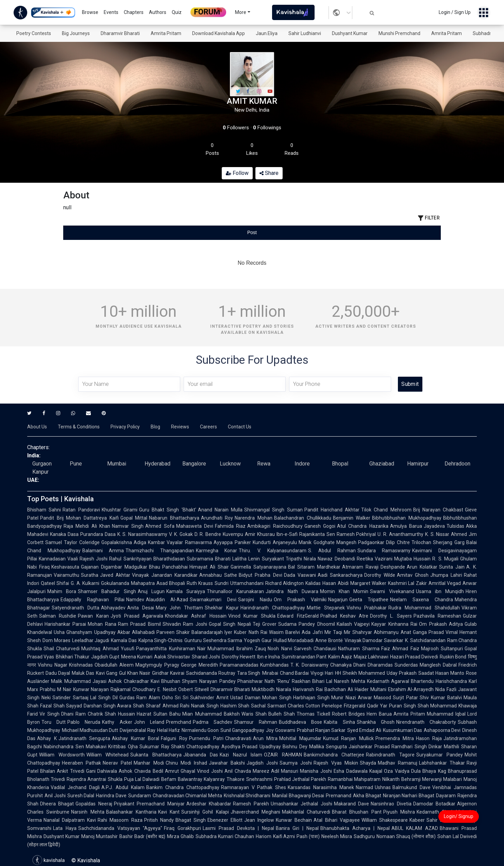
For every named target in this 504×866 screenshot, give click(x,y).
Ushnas (383, 787)
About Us (37, 427)
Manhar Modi (149, 763)
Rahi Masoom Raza (120, 820)
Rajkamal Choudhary (133, 689)
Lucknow (230, 464)
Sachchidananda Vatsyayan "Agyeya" (120, 828)
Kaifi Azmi (284, 836)
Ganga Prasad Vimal (435, 632)
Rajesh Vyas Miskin (336, 763)
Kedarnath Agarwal (388, 681)
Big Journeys (76, 33)
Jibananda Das (201, 755)
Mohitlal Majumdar (300, 738)
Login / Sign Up (455, 12)
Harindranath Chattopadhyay (273, 608)
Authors (158, 12)
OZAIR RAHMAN (283, 755)
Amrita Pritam (166, 33)
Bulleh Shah (282, 714)
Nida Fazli (446, 689)
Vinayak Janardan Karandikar (165, 575)
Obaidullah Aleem (114, 665)
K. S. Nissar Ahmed (446, 534)
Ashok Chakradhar (129, 681)
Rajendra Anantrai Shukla (94, 779)
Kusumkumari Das (402, 730)
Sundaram (140, 796)
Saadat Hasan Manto (441, 673)
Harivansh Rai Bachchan (319, 689)
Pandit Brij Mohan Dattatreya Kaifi (79, 518)
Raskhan (301, 681)
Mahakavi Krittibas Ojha (112, 747)
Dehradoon (457, 464)
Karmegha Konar (217, 551)
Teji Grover (265, 624)
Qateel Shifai (55, 583)
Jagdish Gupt (105, 657)
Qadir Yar (377, 706)
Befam (169, 779)
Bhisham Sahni (44, 510)
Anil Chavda (238, 771)
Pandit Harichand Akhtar (332, 510)
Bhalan (48, 771)
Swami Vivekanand (392, 591)
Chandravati (238, 738)
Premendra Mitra (395, 738)
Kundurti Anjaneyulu (275, 542)
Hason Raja (429, 738)
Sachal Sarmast (268, 706)
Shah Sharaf (147, 706)
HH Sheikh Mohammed (360, 673)
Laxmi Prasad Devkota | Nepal (238, 828)
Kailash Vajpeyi (353, 624)
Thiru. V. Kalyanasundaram (272, 551)
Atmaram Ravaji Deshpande (374, 567)
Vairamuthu (66, 575)
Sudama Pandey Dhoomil (307, 624)
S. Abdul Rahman (332, 551)
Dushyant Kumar (350, 33)
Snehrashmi (259, 779)
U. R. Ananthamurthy (400, 534)
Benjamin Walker (352, 518)
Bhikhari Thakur (73, 657)
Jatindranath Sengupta (85, 738)
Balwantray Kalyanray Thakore (211, 779)
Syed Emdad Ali (364, 730)
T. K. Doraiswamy (310, 665)
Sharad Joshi (206, 657)
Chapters (134, 12)
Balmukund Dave (411, 787)
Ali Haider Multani (367, 689)
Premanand (339, 796)
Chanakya (341, 665)
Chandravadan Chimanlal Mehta (187, 796)
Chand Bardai (295, 673)
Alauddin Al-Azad (167, 600)
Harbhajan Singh (311, 698)
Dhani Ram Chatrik (82, 714)
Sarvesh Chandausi (315, 649)
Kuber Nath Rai (251, 632)
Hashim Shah (235, 706)
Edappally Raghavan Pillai (93, 600)
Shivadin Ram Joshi (185, 624)
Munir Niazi (344, 698)
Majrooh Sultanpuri (442, 649)
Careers (208, 427)
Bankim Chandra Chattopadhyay (183, 787)
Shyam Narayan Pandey (209, 681)
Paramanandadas (239, 665)
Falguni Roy (174, 738)
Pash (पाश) (308, 836)
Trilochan (421, 542)
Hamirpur (418, 464)
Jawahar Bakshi (227, 763)
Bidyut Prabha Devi (260, 575)
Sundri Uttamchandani (239, 583)
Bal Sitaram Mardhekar (314, 567)
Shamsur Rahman (256, 722)
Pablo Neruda (84, 722)
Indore (302, 464)
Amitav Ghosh (413, 575)
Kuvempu (233, 534)
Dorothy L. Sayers (391, 616)
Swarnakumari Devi (213, 600)
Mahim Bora (62, 591)
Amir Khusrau (260, 534)
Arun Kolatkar (422, 567)
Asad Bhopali (171, 583)
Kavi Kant (169, 812)
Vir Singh (49, 714)
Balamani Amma (103, 551)
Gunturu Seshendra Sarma (213, 640)
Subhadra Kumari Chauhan (225, 836)
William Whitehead (108, 755)
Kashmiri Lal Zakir (407, 583)
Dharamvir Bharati (120, 33)
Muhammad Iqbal (446, 714)
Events (111, 12)
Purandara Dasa (98, 534)
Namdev (135, 600)
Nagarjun (338, 600)
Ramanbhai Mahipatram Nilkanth (364, 779)
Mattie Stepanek (326, 608)
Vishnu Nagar (53, 665)
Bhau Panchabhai (169, 567)
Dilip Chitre (398, 542)
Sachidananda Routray (211, 673)
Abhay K (47, 738)
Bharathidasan (169, 559)
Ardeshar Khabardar (209, 804)
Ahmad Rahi (176, 706)
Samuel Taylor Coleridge (72, 542)
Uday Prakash (402, 673)
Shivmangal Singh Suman (273, 510)
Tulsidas (455, 526)
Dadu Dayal (58, 673)
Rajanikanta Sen (317, 534)
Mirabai (270, 673)
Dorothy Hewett (239, 657)
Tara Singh (249, 673)
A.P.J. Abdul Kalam (123, 787)
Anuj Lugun (151, 591)
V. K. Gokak (181, 534)
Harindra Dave (111, 796)
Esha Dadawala (351, 771)
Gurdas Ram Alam (140, 698)
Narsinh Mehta (88, 812)
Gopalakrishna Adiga (124, 542)
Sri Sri (182, 698)
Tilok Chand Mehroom (386, 510)
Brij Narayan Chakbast (438, 510)
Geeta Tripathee (369, 600)
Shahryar (362, 632)
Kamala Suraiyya (186, 591)
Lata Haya (65, 828)
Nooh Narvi (280, 649)
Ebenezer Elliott (225, 820)
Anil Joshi (55, 796)
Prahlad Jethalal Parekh (300, 779)
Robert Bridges (348, 714)
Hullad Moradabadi (294, 640)
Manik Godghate (317, 542)
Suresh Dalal (81, 796)
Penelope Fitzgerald (343, 706)
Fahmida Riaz (230, 526)
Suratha (90, 575)
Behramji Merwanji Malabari (432, 779)
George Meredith (199, 665)
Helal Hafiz (169, 730)
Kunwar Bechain (294, 820)
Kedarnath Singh (435, 812)
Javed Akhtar (115, 575)
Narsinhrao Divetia (391, 804)
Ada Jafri (312, 632)
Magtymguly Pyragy (157, 665)
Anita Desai (141, 608)
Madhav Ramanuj (398, 763)
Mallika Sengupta (328, 747)
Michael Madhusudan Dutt (90, 730)
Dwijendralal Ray (137, 730)
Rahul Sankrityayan (130, 559)
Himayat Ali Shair (209, 567)
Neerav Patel (117, 763)
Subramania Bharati (209, 559)
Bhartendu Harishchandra (439, 681)
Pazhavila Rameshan (437, 616)
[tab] (126, 233)
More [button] (241, 12)
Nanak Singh (205, 706)
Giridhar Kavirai (168, 673)
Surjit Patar (405, 698)
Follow (237, 173)
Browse (90, 12)
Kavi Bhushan (166, 681)
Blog (155, 427)
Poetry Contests (34, 33)
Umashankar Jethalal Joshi (301, 804)
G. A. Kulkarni (85, 583)
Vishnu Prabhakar (367, 608)
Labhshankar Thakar (442, 763)
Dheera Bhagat (57, 804)
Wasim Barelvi (284, 632)
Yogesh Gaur (258, 640)
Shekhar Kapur (222, 608)
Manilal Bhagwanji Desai (298, 796)
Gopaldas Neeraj (94, 804)
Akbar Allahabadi (136, 632)
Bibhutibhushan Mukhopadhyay (407, 518)
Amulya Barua (406, 526)
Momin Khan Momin (344, 591)
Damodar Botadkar (434, 804)
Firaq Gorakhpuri (182, 828)
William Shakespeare (385, 820)
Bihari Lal (322, 681)
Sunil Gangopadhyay (242, 730)
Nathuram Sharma (359, 649)
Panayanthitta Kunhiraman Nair (171, 649)
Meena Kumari (137, 657)
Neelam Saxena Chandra (422, 600)
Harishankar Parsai (65, 624)
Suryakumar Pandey (440, 755)
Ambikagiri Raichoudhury (275, 526)
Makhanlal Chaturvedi (306, 812)
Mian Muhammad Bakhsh (211, 714)
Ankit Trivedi (71, 771)
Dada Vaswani (300, 575)
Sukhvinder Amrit (209, 698)
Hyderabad (157, 464)
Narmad (364, 787)
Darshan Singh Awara (107, 706)
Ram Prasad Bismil (139, 624)
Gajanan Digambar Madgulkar (114, 567)
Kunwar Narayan (91, 689)
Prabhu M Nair (56, 689)
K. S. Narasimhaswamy (142, 534)
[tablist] (252, 233)
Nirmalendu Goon (200, 730)
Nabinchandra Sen (64, 747)
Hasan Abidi (335, 583)
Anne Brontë (329, 640)
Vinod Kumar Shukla (252, 616)
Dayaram (446, 796)
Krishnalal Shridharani (247, 796)
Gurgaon (42, 464)
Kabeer (417, 820)
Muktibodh (263, 689)
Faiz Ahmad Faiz (400, 649)
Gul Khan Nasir (135, 673)
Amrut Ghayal (180, 771)
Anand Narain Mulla (220, 510)
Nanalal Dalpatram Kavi (70, 820)
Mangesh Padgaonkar (360, 542)
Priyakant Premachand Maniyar (149, 804)
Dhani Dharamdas (373, 665)
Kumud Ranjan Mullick (348, 738)
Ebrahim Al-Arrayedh (411, 689)
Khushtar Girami (120, 510)
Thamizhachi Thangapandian (160, 551)
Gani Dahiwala (102, 771)
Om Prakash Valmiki (300, 600)
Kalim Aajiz (340, 657)
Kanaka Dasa (64, 534)
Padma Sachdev (213, 722)
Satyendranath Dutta (75, 608)
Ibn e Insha (268, 657)
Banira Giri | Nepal (297, 828)
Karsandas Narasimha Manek (321, 787)
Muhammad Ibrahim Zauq (237, 649)
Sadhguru (364, 836)
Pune (76, 464)
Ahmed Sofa (160, 526)
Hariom (264, 836)
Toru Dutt (54, 722)
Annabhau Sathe (218, 575)
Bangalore (194, 464)
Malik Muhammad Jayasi (79, 681)
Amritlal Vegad (445, 583)
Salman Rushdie (58, 616)
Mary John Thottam (180, 608)
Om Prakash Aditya (441, 624)
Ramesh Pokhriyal (356, 534)
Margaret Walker (368, 583)
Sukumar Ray (154, 747)
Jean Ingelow (259, 820)
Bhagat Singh (191, 820)
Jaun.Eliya (267, 33)
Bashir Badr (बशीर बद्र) (142, 836)
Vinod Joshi (210, 771)
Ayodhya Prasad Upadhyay (251, 747)
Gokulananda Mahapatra (128, 583)
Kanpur (40, 472)
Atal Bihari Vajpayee (337, 820)
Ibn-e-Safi (287, 534)
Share (269, 173)
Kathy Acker (117, 722)
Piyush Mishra (399, 812)
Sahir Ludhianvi (305, 33)
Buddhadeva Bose (300, 722)
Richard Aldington (284, 583)
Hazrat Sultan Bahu (159, 714)
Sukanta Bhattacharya (156, 755)
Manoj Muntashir (99, 836)
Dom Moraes (56, 640)
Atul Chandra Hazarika (363, 526)
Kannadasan (52, 559)
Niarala (284, 689)
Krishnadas (81, 665)
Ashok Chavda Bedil (141, 771)
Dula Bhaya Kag (429, 771)
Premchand (179, 722)
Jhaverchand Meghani (255, 812)
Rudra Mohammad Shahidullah (424, 608)
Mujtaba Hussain (412, 559)
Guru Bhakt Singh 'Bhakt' (168, 510)
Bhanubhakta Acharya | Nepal (355, 828)
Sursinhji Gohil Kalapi (205, 812)
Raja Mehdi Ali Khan (87, 526)
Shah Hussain (120, 714)
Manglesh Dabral (438, 665)
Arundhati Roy (217, 518)
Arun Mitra (265, 738)
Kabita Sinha (339, 722)
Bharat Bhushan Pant (357, 812)
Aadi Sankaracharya (340, 575)
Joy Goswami (280, 730)
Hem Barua (379, 714)
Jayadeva (434, 526)
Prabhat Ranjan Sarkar (321, 730)
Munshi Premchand (399, 33)
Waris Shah (254, 714)
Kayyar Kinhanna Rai (394, 624)
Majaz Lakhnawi (371, 657)
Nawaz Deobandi (336, 559)
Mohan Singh (277, 698)
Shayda (368, 763)
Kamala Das (124, 640)
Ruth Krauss (200, 583)
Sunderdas (406, 665)
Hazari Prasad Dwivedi (414, 657)
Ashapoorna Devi (442, 730)
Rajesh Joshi (94, 559)
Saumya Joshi (296, 763)
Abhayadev (113, 608)
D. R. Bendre (208, 534)
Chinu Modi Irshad (186, 763)
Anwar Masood (375, 698)
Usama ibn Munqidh (440, 591)
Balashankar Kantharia (131, 812)
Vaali (73, 559)
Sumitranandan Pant (304, 657)
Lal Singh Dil (104, 698)
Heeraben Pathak (81, 763)
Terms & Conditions (79, 427)
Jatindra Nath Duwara (292, 591)
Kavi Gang (107, 673)
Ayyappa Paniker (232, 542)
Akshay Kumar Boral (136, 738)
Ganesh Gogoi (320, 526)
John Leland (149, 722)
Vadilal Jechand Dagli (75, 787)
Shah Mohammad (437, 706)
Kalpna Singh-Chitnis (161, 640)
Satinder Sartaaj (70, 698)
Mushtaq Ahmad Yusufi (108, 649)
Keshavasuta (65, 567)
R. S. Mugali (445, 559)
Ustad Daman (245, 698)
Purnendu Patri (206, 738)
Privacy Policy (125, 427)
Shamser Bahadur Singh (107, 591)
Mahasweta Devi (195, 526)
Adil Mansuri (285, 771)
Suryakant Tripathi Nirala (289, 559)
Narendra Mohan (254, 518)
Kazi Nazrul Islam (241, 755)
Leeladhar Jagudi (91, 640)
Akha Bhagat (367, 796)
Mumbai (117, 464)
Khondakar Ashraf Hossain (196, 616)
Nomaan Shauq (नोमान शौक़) (406, 836)
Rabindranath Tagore (390, 755)
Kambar (156, 542)
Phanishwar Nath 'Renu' (264, 681)
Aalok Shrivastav (172, 657)
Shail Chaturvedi (62, 649)
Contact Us (240, 427)
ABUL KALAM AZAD (415, 828)
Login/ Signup (459, 816)
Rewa (264, 464)
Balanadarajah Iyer (212, 632)
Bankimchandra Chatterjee (334, 755)
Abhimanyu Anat (392, 632)
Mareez (261, 771)
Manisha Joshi (316, 771)
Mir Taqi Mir (338, 632)
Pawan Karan (93, 616)
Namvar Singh (128, 526)
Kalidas (313, 583)
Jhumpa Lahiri (446, 575)
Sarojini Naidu (255, 600)
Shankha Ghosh (376, 722)
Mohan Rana (102, 624)
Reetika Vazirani (375, 559)
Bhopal (340, 464)
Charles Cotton (304, 706)
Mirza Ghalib (180, 836)
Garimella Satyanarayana (258, 567)
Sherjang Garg (449, 542)
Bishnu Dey (295, 747)
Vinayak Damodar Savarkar (374, 640)
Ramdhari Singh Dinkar (417, 747)
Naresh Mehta (350, 681)
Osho (167, 698)
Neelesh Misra (337, 836)
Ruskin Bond (453, 657)
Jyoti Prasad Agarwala (137, 616)
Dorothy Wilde (380, 575)
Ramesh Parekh (251, 804)
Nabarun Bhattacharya (174, 518)
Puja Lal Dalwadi (142, 779)
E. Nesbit (167, 689)
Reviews (180, 427)
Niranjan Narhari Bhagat (409, 796)
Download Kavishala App (219, 33)
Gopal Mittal (134, 518)
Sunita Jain (452, 567)
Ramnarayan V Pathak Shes (254, 787)
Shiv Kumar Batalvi (441, 698)
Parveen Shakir (173, 632)
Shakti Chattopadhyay (195, 747)
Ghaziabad (382, 464)
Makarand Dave (351, 804)
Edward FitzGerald (298, 616)
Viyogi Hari (322, 673)
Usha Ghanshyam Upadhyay (85, 632)
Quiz (177, 12)
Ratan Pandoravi (81, 510)
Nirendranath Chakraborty (426, 722)
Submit (410, 384)
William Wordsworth (62, 755)
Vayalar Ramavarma (189, 542)
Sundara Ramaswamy (384, 551)
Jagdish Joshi (262, 763)
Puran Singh (402, 706)
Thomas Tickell (313, 714)
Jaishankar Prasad (369, 747)
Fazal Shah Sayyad (61, 706)
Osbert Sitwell (194, 689)
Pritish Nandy (159, 820)
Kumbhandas (274, 665)
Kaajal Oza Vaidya (389, 771)
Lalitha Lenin (246, 559)
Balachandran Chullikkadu (303, 518)
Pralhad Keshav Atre (345, 616)
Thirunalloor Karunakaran (235, 591)
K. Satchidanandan (425, 640)
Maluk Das (83, 673)
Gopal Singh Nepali (230, 624)
